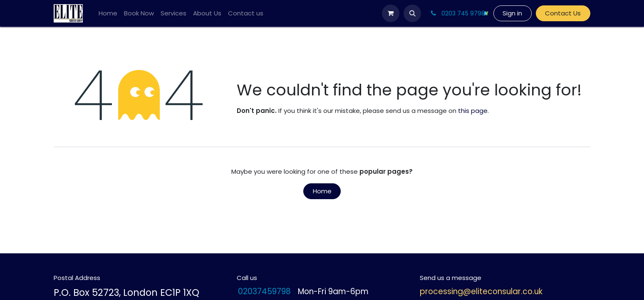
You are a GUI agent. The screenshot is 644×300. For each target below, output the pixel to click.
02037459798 (264, 292)
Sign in (512, 13)
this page (473, 111)
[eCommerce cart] (391, 13)
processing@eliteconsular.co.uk (481, 291)
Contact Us (563, 13)
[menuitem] (108, 14)
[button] (412, 13)
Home (322, 191)
